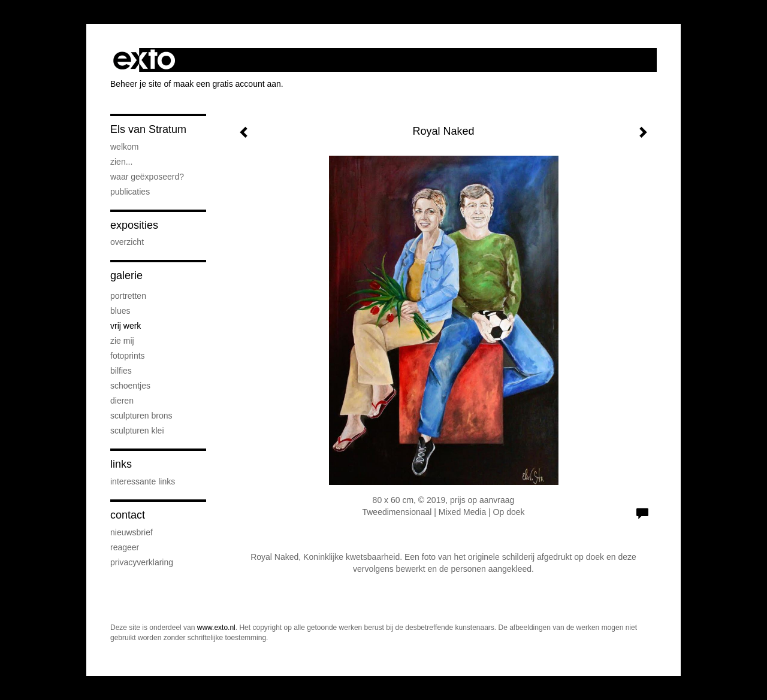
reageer (125, 547)
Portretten (128, 296)
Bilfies (121, 371)
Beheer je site (136, 84)
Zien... (121, 162)
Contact (128, 515)
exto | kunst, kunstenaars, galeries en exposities (144, 60)
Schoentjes (130, 386)
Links (121, 464)
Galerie (126, 275)
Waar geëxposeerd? (147, 177)
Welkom (124, 147)
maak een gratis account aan (227, 84)
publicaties (130, 192)
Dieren (122, 401)
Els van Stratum (148, 129)
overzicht (127, 242)
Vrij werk (126, 326)
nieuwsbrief (132, 532)
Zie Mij (122, 341)
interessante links (143, 481)
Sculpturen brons (141, 416)
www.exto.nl (216, 628)
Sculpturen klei (137, 431)
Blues (120, 311)
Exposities (134, 225)
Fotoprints (128, 356)
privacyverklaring (142, 562)
